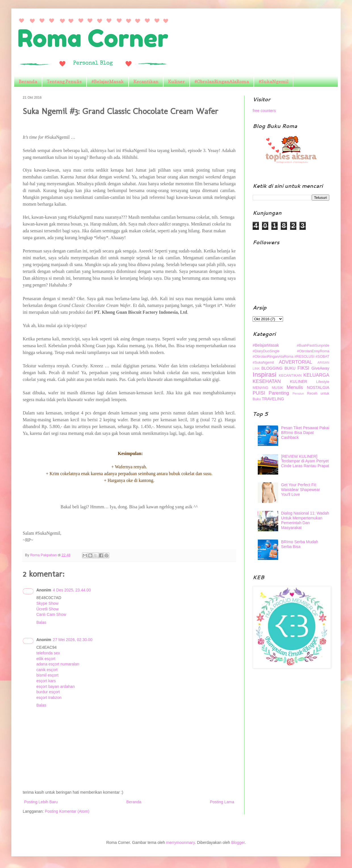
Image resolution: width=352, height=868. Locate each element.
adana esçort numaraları (58, 664)
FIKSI (303, 368)
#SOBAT (322, 357)
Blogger (238, 842)
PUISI (259, 393)
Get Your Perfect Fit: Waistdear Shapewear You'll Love (300, 490)
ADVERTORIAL (296, 362)
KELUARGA (316, 375)
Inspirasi (264, 375)
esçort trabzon (49, 698)
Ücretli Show (48, 609)
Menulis (295, 387)
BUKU (290, 368)
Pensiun (298, 393)
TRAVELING (273, 399)
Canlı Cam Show (51, 614)
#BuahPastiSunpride (313, 345)
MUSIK (278, 388)
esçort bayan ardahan (55, 686)
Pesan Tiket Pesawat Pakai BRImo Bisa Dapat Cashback (305, 433)
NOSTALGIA (318, 387)
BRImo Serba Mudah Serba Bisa (300, 544)
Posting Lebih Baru (41, 802)
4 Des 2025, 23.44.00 (72, 590)
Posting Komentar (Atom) (67, 811)
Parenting (279, 393)
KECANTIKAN (290, 376)
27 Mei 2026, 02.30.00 (73, 640)
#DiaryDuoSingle (266, 351)
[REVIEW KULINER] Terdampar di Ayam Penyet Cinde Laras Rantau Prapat (305, 461)
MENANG (260, 388)
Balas (41, 622)
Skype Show (47, 603)
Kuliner (176, 81)
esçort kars (46, 681)
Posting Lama (222, 802)
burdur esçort (48, 692)
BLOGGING (272, 368)
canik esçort (47, 670)
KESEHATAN (267, 381)
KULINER (299, 382)
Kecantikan (146, 81)
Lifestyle (323, 382)
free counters (264, 111)
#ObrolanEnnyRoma (313, 351)
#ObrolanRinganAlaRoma (222, 81)
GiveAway (320, 368)
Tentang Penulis (64, 81)
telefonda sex (48, 653)
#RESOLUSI (304, 357)
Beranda (28, 81)
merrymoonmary (180, 842)
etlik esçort (46, 659)
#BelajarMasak (108, 81)
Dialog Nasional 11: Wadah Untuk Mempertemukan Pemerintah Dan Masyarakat (305, 520)
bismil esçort (47, 675)
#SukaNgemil (274, 81)
